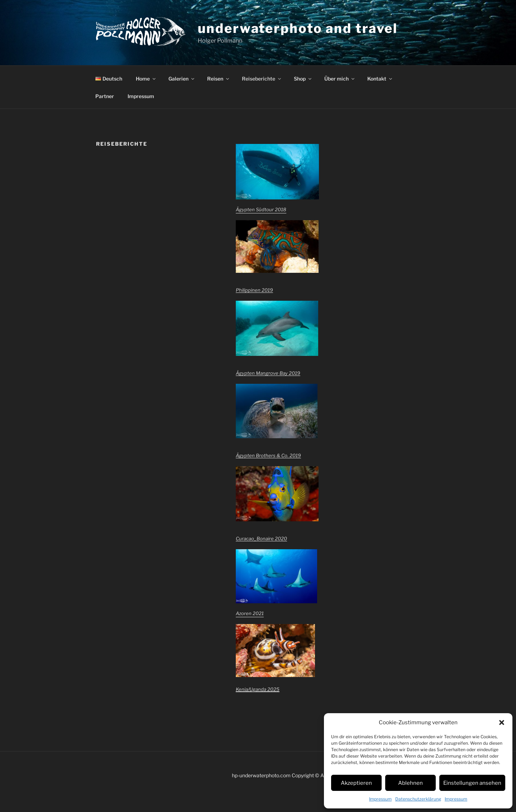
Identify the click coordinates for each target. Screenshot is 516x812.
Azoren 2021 (250, 613)
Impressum (380, 799)
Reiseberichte (262, 79)
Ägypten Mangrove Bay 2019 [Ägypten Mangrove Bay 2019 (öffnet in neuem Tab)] (268, 373)
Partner (105, 96)
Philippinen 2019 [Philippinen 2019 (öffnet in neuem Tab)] (254, 290)
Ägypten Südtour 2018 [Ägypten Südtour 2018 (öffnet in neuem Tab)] (261, 209)
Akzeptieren (356, 783)
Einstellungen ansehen (472, 783)
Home (146, 79)
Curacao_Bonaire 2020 (261, 538)
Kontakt (380, 79)
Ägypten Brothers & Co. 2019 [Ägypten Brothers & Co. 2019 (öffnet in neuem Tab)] (268, 455)
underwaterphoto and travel (298, 28)
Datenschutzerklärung (418, 799)
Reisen (219, 79)
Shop (303, 79)
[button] (502, 722)
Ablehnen (410, 783)
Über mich (340, 79)
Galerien (182, 79)
